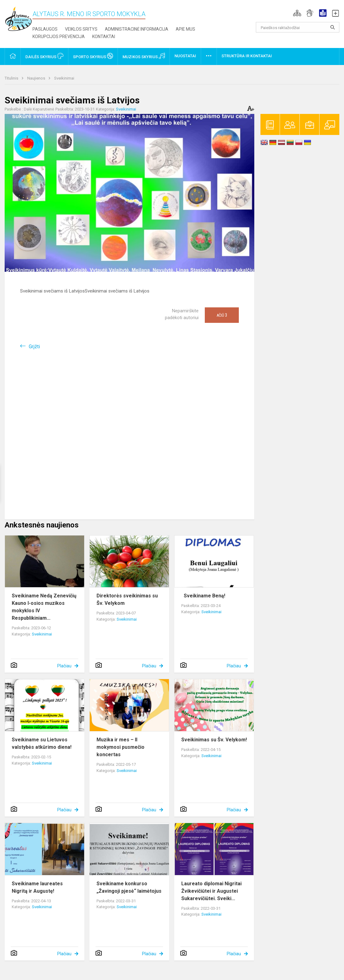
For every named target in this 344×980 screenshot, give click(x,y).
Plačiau (64, 666)
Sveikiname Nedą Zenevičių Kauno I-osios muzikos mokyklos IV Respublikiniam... (44, 607)
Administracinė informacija (137, 29)
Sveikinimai (64, 78)
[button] (297, 13)
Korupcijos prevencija (59, 37)
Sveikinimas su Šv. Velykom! (214, 740)
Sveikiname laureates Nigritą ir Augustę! (37, 887)
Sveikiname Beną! (203, 596)
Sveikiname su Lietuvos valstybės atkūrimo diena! (42, 743)
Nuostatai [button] (185, 56)
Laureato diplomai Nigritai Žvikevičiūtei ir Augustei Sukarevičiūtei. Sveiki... (211, 891)
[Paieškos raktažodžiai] (298, 27)
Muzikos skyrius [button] (144, 56)
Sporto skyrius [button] (93, 56)
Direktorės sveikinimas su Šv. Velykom (127, 599)
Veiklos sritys (81, 29)
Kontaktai (104, 37)
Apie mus (185, 29)
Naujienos (37, 78)
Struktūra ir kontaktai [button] (247, 56)
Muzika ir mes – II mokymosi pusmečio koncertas (120, 747)
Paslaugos (45, 29)
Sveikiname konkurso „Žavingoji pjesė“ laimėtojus (129, 887)
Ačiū (222, 315)
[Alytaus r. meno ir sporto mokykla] (19, 18)
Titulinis (12, 78)
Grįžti (34, 347)
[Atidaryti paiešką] (333, 27)
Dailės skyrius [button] (44, 56)
